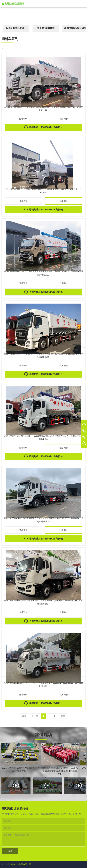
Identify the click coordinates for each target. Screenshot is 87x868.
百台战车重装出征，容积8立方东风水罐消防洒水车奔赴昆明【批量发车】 (60, 771)
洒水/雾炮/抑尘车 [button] (46, 28)
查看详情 (23, 119)
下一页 (52, 716)
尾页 (63, 716)
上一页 (35, 716)
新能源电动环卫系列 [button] (16, 28)
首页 (24, 716)
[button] (84, 4)
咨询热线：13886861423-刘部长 (46, 127)
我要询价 (64, 119)
